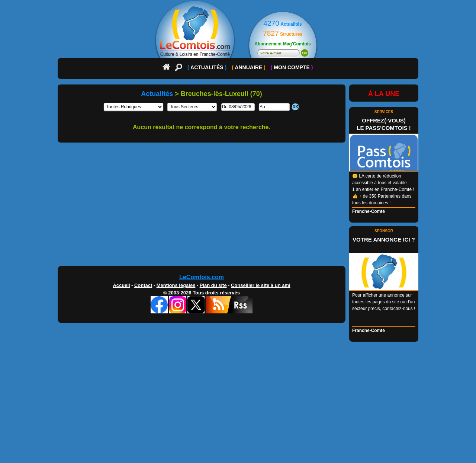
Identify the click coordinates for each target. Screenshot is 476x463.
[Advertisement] (238, 207)
